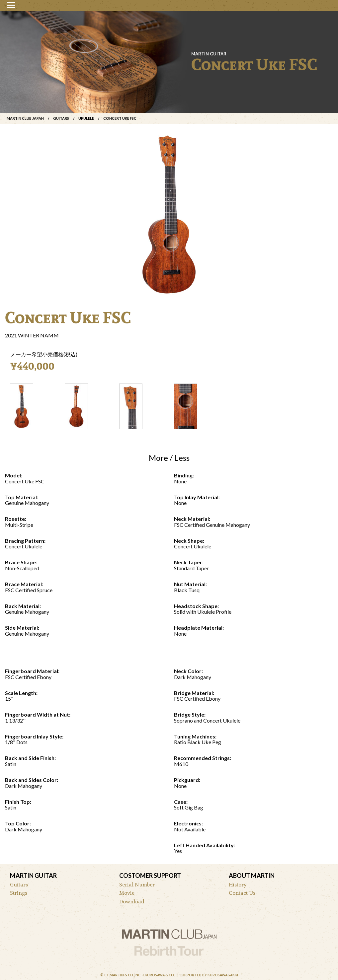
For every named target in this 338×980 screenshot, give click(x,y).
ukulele (86, 118)
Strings (19, 893)
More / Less (169, 458)
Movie (127, 893)
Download (132, 902)
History (238, 885)
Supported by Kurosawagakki (209, 975)
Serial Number (137, 885)
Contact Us (242, 893)
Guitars (61, 118)
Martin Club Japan (25, 118)
